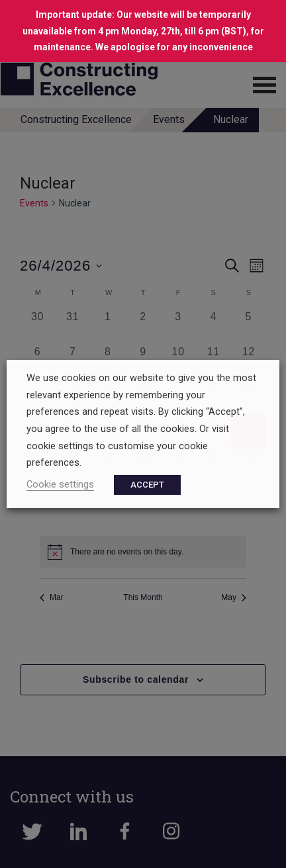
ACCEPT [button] (147, 485)
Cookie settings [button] (60, 484)
